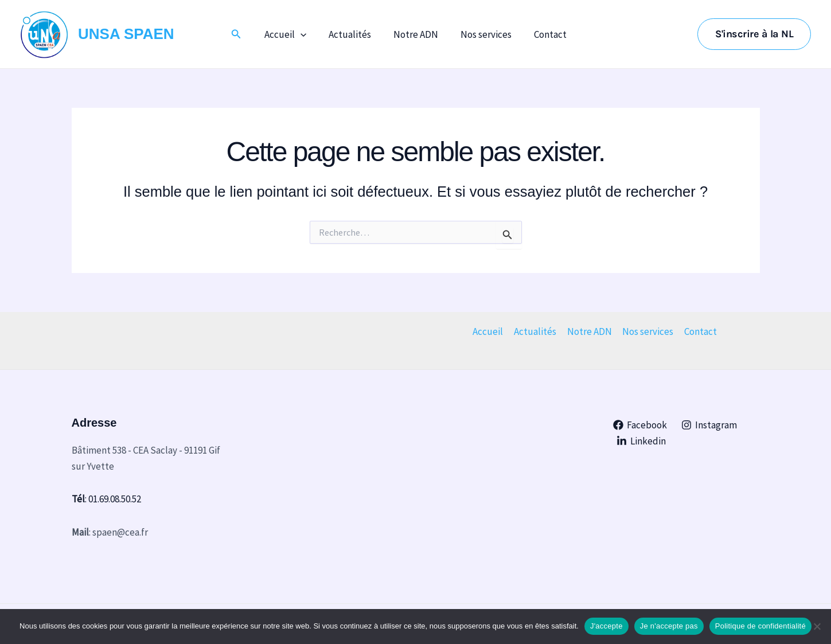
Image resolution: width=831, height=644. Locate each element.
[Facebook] (640, 425)
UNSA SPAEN (126, 34)
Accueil (291, 34)
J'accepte (606, 626)
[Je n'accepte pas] (817, 626)
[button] (244, 34)
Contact (545, 34)
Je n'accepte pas (669, 626)
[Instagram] (710, 425)
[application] (306, 34)
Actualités (353, 34)
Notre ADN (416, 34)
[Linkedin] (641, 441)
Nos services (483, 34)
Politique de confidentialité (760, 626)
